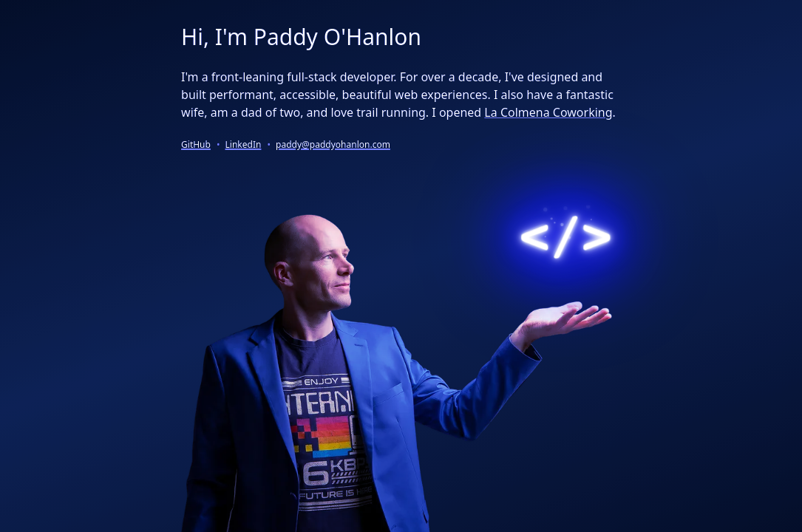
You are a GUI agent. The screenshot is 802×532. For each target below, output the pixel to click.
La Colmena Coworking (548, 112)
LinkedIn (244, 144)
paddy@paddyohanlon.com (333, 144)
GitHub (196, 144)
